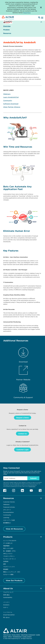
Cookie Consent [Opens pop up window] (27, 637)
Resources (7, 33)
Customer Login (22, 450)
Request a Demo (23, 418)
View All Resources (14, 529)
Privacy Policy (32, 486)
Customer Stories (9, 502)
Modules (6, 30)
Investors (6, 605)
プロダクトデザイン (9, 556)
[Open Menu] (42, 18)
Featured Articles (9, 507)
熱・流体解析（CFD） (10, 551)
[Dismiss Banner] (41, 7)
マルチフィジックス (9, 567)
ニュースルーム (8, 612)
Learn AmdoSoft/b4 (11, 97)
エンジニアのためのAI (10, 540)
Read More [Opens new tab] (27, 13)
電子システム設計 (8, 548)
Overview (7, 26)
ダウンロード (7, 510)
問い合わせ (7, 617)
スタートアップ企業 (9, 520)
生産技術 (6, 561)
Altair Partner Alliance (12, 107)
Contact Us (22, 434)
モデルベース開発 (8, 574)
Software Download (11, 104)
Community (8, 100)
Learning (6, 518)
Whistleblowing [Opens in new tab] (17, 637)
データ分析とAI (8, 543)
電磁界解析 (6, 546)
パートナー (6, 602)
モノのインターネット (10, 559)
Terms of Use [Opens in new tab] (7, 635)
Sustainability (8, 597)
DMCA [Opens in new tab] (10, 637)
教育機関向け (7, 523)
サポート (6, 607)
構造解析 (6, 569)
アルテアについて (8, 592)
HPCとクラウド (8, 554)
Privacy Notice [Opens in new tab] (16, 635)
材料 (5, 564)
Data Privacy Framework (28, 635)
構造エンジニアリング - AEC (12, 572)
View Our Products (14, 580)
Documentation (8, 512)
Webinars (7, 94)
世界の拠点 (6, 595)
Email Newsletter (9, 615)
